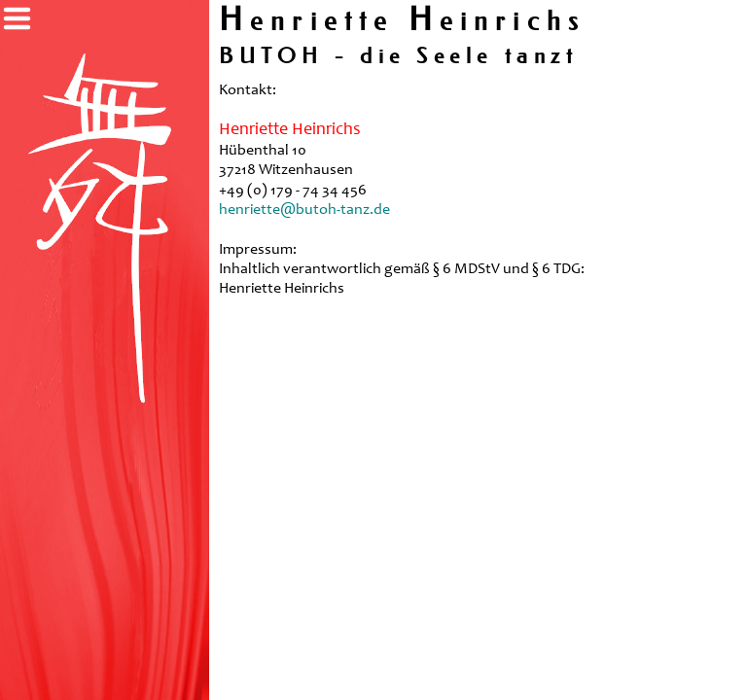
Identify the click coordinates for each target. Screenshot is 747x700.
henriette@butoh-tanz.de (304, 210)
